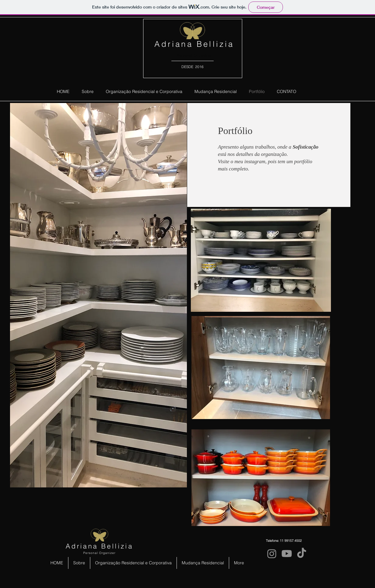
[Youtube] (287, 554)
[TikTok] (302, 554)
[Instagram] (272, 554)
